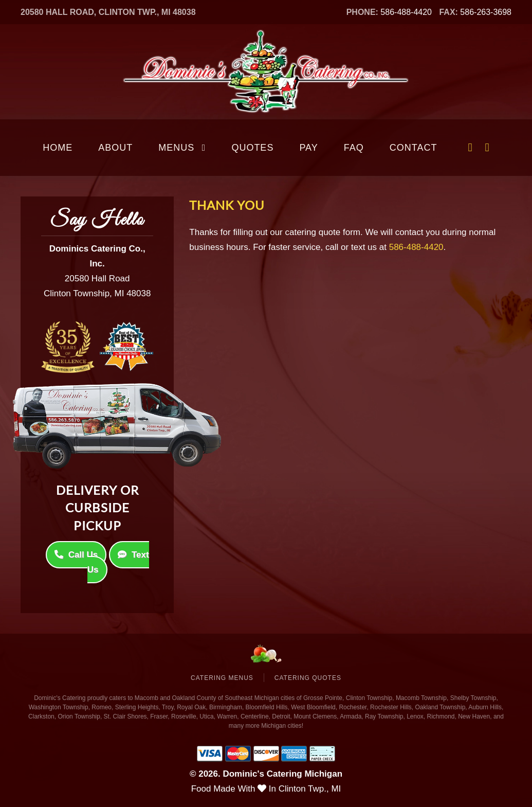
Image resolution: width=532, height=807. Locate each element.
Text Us (118, 555)
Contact (414, 148)
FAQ (354, 148)
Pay (308, 148)
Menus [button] (182, 148)
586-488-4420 (406, 12)
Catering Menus (222, 678)
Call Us (76, 548)
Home (58, 148)
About (115, 148)
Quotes (252, 148)
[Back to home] (266, 72)
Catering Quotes (308, 678)
